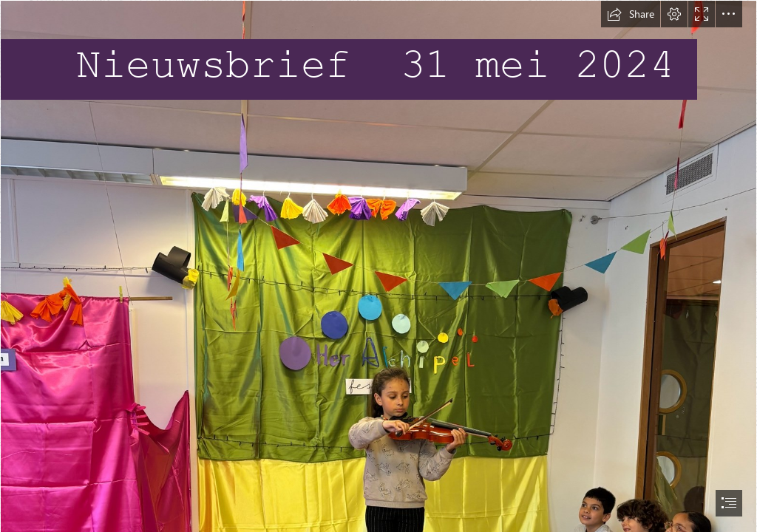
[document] (378, 266)
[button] (631, 14)
